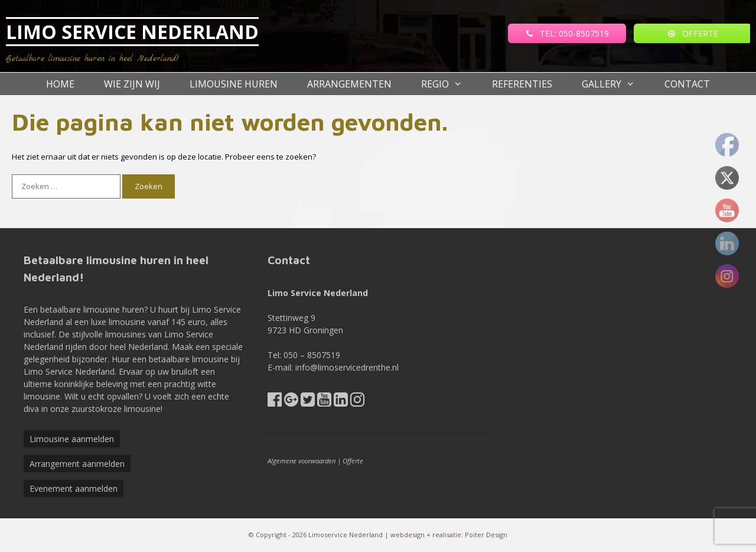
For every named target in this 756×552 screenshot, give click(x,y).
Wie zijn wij (132, 84)
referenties (522, 84)
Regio (449, 84)
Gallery (616, 84)
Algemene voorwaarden (302, 461)
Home (60, 84)
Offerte (353, 461)
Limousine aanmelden (72, 439)
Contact (687, 84)
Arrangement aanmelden (77, 464)
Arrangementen (349, 84)
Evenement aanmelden (74, 488)
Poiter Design (486, 535)
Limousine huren (234, 84)
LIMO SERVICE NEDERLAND (132, 32)
